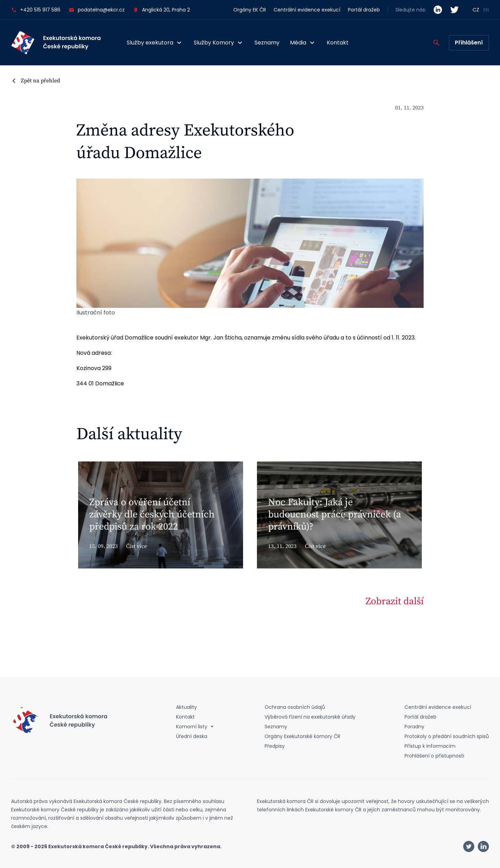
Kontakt (338, 43)
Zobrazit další (395, 601)
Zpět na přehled (40, 81)
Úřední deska (192, 736)
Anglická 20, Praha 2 (166, 10)
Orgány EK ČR (250, 10)
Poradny (414, 727)
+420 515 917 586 (36, 10)
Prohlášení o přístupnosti (434, 756)
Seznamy (267, 43)
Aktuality (186, 707)
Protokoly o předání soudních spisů (447, 736)
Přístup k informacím (430, 746)
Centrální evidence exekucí (307, 10)
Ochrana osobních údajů (295, 707)
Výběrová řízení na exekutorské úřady (310, 717)
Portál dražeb (364, 10)
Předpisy (275, 746)
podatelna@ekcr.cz (97, 10)
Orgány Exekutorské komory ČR (302, 736)
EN (486, 10)
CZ (476, 10)
